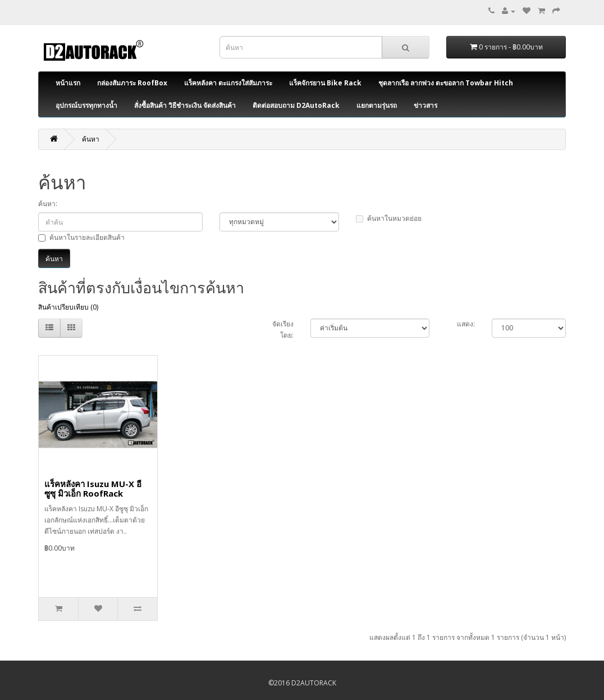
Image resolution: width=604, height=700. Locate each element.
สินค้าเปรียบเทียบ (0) (68, 307)
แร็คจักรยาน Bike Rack (325, 83)
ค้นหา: (48, 204)
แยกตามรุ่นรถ (377, 105)
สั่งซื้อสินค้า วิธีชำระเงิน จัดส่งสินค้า (185, 105)
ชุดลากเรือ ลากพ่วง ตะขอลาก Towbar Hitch (446, 83)
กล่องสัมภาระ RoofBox (132, 83)
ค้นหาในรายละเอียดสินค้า (81, 237)
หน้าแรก (68, 83)
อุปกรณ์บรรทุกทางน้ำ (86, 105)
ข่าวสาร (425, 105)
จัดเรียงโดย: (283, 329)
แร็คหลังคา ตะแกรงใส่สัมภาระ (228, 83)
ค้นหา (91, 139)
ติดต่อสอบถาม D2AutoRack (296, 105)
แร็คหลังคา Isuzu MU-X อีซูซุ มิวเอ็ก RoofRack (93, 488)
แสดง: (466, 324)
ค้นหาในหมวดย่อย (389, 218)
